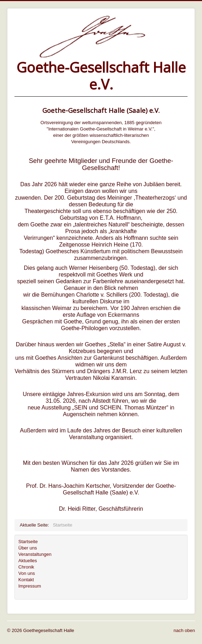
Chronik (26, 567)
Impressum (30, 586)
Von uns (27, 573)
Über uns (28, 548)
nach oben (184, 630)
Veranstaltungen (35, 554)
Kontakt (26, 580)
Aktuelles (28, 561)
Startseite (28, 542)
